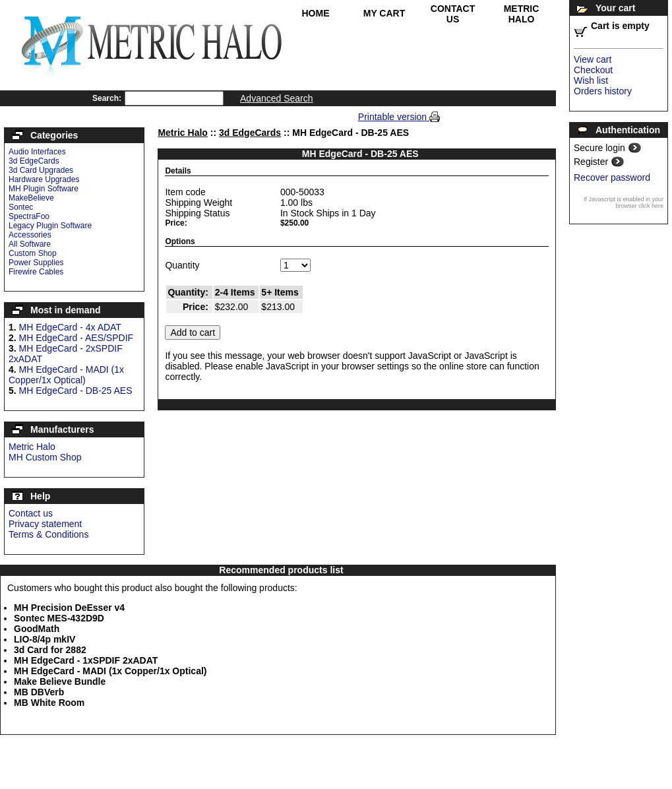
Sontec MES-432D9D (59, 618)
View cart (593, 59)
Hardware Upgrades (44, 179)
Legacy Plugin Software (50, 226)
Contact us (31, 513)
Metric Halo (522, 14)
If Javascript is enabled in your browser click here (624, 203)
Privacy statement (45, 524)
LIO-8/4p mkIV (45, 639)
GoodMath (37, 629)
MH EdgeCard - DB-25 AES (76, 391)
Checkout (593, 70)
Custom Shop (33, 253)
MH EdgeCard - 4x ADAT (70, 327)
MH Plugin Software (44, 189)
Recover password (612, 177)
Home (316, 13)
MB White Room (49, 703)
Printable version (394, 117)
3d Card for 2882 (50, 650)
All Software (30, 244)
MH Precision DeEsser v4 (69, 608)
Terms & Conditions (48, 534)
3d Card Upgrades (41, 170)
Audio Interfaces (37, 152)
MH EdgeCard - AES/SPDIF (76, 338)
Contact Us (453, 14)
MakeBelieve (31, 198)
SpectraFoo (29, 216)
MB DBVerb (39, 692)
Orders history (603, 91)
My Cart (384, 13)
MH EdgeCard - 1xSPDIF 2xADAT (86, 660)
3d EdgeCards (34, 161)
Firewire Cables (36, 272)
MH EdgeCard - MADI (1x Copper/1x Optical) (66, 375)
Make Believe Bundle (60, 681)
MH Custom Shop (45, 457)
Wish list (591, 80)
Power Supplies (36, 263)
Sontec (21, 207)
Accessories (30, 235)
